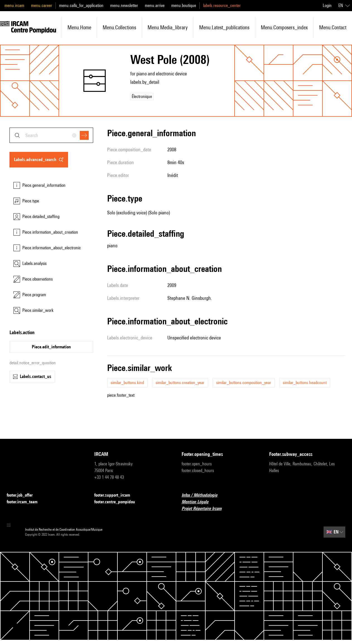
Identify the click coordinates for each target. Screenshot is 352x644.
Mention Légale (198, 502)
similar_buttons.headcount (305, 383)
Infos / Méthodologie (203, 495)
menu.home (79, 27)
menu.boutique (184, 5)
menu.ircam (14, 5)
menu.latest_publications (224, 27)
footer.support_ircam (115, 495)
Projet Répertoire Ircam (205, 509)
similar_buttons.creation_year (180, 383)
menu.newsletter (124, 5)
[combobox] (51, 135)
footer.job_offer (23, 495)
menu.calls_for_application (81, 5)
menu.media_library (168, 27)
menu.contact (333, 27)
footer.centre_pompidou (118, 502)
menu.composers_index (284, 27)
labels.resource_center (222, 5)
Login (327, 5)
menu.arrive (155, 5)
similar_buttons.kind (127, 383)
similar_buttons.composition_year (244, 383)
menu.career (42, 5)
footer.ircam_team (25, 502)
